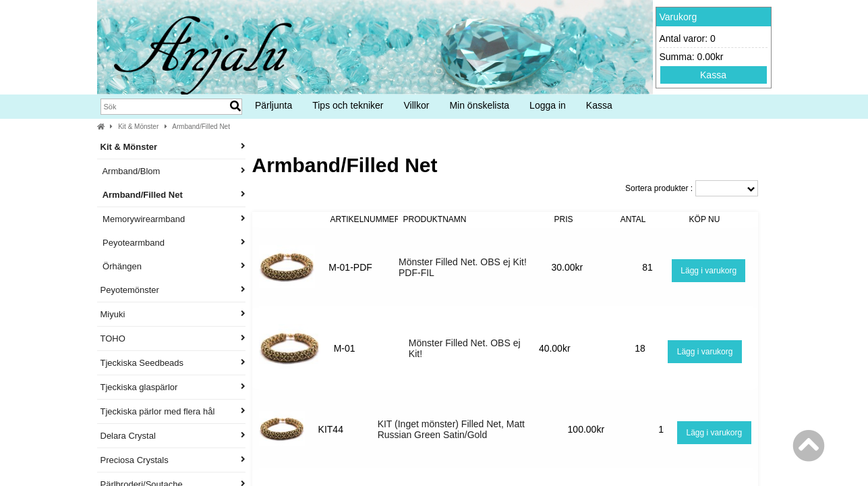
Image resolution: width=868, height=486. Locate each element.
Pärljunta (273, 105)
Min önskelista (479, 105)
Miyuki (173, 314)
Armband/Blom (173, 171)
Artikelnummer (366, 219)
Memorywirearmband (173, 219)
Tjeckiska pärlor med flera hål (173, 411)
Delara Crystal (173, 436)
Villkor (417, 105)
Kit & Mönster (138, 127)
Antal (633, 219)
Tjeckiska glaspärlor (173, 387)
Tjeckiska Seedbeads (173, 363)
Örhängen (173, 266)
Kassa (713, 75)
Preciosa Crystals (173, 460)
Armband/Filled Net (201, 127)
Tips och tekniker (348, 105)
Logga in (548, 105)
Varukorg (678, 17)
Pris (563, 219)
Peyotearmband (173, 243)
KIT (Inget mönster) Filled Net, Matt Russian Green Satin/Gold (451, 429)
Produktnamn (435, 219)
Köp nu (705, 219)
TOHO (173, 339)
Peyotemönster (173, 290)
